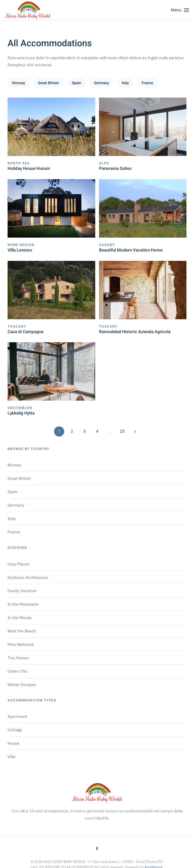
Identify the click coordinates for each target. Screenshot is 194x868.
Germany (101, 83)
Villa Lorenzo (20, 250)
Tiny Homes (18, 658)
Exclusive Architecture (28, 577)
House (13, 743)
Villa (11, 757)
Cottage (15, 730)
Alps (104, 163)
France (147, 83)
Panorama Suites (115, 168)
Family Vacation (22, 591)
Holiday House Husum (29, 168)
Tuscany (17, 326)
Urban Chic (18, 671)
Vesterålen (20, 408)
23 (122, 431)
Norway (19, 83)
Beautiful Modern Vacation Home (131, 250)
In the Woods (20, 618)
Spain (76, 83)
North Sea (19, 163)
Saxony (107, 245)
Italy (125, 83)
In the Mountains (23, 604)
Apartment (17, 716)
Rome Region (21, 245)
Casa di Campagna (26, 332)
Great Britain (48, 83)
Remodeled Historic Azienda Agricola (135, 332)
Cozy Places (18, 564)
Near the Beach (22, 631)
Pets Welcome (21, 644)
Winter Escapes (22, 684)
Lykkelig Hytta (21, 413)
